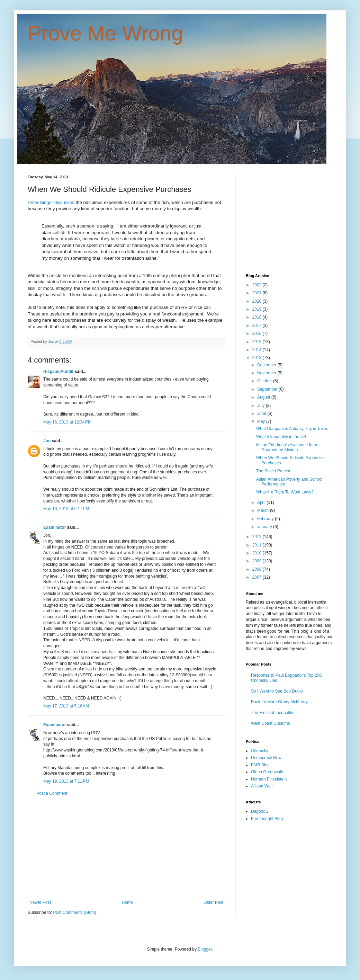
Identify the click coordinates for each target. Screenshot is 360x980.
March (264, 510)
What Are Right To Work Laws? (285, 492)
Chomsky (260, 751)
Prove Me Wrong (105, 33)
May (262, 421)
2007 (258, 577)
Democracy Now (266, 758)
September (268, 389)
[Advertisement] (126, 848)
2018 (258, 317)
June (262, 413)
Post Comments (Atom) (75, 912)
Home (127, 902)
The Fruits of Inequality (272, 713)
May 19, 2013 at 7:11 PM (66, 781)
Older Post (213, 902)
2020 (258, 301)
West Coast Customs (270, 723)
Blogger (205, 949)
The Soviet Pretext (273, 471)
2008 (258, 569)
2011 (258, 545)
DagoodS (260, 811)
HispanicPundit (58, 372)
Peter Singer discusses (51, 202)
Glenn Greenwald (267, 772)
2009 (258, 561)
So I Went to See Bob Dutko (277, 691)
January (265, 527)
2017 (258, 326)
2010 (258, 553)
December (267, 365)
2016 (258, 333)
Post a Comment (52, 793)
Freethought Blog (267, 819)
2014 (258, 350)
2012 (258, 537)
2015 (258, 342)
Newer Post (40, 902)
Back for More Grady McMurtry (279, 702)
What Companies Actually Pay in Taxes (292, 429)
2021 (258, 293)
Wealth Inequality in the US (281, 437)
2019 (258, 309)
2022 (258, 285)
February (266, 519)
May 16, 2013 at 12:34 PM (67, 422)
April (262, 502)
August (264, 397)
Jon (47, 441)
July (262, 406)
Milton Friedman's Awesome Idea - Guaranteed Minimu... (288, 447)
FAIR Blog (260, 765)
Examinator (55, 527)
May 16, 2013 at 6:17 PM (66, 509)
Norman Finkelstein (269, 779)
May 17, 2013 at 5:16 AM (66, 706)
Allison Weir (262, 786)
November (267, 373)
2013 (258, 358)
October (265, 381)
